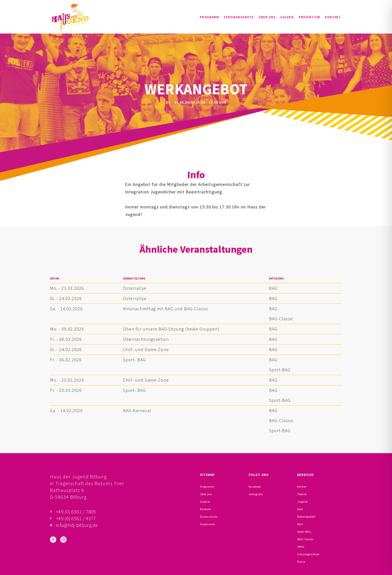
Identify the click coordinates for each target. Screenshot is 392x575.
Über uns (267, 17)
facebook (255, 487)
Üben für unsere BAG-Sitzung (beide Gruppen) (171, 329)
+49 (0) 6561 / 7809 (76, 512)
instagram (256, 494)
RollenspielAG (306, 517)
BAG (273, 288)
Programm (209, 17)
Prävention (309, 17)
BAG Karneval (137, 410)
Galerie (287, 17)
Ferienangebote (239, 17)
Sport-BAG (280, 370)
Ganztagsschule (308, 554)
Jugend (302, 502)
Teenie (302, 494)
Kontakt (333, 17)
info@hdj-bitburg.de (77, 525)
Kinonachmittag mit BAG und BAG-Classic (166, 309)
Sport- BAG (134, 360)
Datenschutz (209, 517)
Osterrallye (135, 288)
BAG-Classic (281, 319)
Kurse (301, 562)
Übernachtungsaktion (146, 339)
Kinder (302, 487)
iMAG (301, 547)
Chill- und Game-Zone (146, 349)
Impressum (208, 524)
